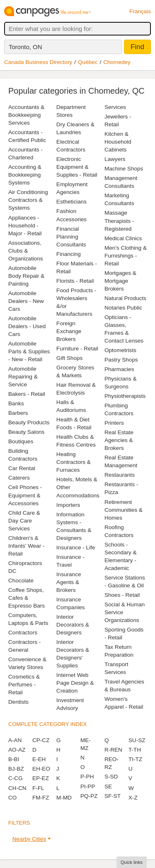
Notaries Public (123, 308)
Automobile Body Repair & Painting (26, 276)
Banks (16, 403)
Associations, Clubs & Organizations (26, 251)
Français (140, 11)
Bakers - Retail (27, 394)
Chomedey (117, 62)
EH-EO (41, 769)
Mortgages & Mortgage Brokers (120, 281)
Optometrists (120, 350)
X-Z (133, 798)
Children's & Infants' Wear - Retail (26, 546)
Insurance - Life (76, 548)
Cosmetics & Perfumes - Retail (24, 685)
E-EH (39, 759)
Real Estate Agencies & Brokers (119, 440)
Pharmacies (119, 369)
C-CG (15, 778)
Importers (68, 505)
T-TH (135, 750)
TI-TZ (135, 759)
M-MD (64, 798)
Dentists (18, 702)
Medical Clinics (123, 238)
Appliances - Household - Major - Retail (25, 226)
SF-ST (113, 796)
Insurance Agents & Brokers (69, 582)
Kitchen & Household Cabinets (118, 142)
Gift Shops (69, 358)
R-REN (113, 750)
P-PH (87, 777)
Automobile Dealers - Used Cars (27, 326)
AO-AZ (17, 750)
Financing (68, 254)
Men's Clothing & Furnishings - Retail (126, 256)
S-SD (111, 777)
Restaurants (120, 475)
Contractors (23, 633)
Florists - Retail (75, 281)
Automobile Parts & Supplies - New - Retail (29, 351)
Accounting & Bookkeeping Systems (25, 175)
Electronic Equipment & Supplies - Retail (77, 167)
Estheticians (71, 202)
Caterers (19, 478)
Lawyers (115, 159)
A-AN (15, 740)
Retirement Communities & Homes (124, 510)
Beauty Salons (26, 432)
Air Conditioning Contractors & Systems (28, 200)
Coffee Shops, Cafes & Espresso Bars (26, 598)
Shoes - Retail (122, 595)
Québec (88, 62)
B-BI (14, 759)
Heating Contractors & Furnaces (73, 462)
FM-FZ (41, 798)
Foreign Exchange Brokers (69, 331)
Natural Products (125, 298)
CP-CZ (41, 740)
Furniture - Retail (77, 349)
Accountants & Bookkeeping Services (26, 115)
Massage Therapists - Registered (119, 221)
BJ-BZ (16, 769)
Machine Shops (124, 169)
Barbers (18, 413)
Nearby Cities (29, 839)
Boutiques (21, 441)
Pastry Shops (121, 360)
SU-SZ (137, 740)
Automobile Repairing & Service (23, 377)
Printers (114, 423)
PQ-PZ (89, 796)
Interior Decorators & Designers (73, 625)
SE (108, 786)
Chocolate (21, 581)
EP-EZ (41, 778)
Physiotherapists (125, 396)
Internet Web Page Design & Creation (75, 683)
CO (12, 798)
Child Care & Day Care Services (24, 521)
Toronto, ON (25, 47)
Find (137, 47)
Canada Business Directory (38, 62)
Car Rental (22, 468)
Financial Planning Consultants (71, 237)
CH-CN (17, 788)
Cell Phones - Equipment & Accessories (25, 495)
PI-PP (88, 786)
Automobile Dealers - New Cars (26, 301)
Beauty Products (29, 422)
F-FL (38, 788)
